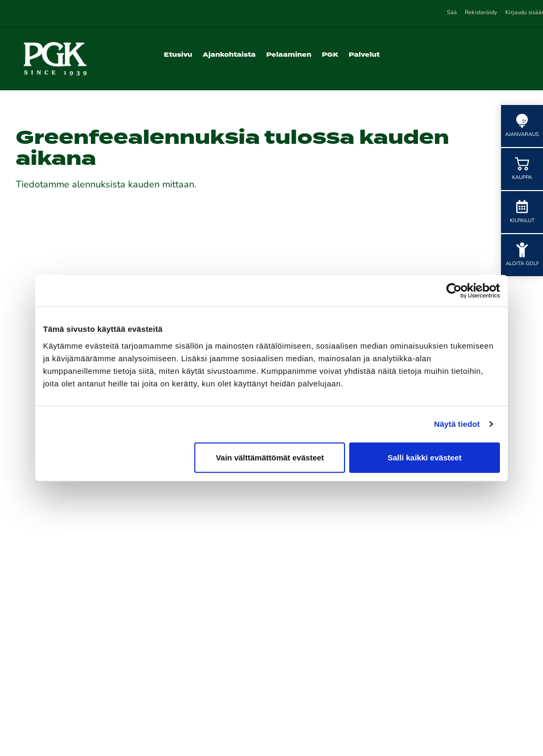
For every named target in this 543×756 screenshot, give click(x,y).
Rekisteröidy (481, 13)
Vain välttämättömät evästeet (270, 457)
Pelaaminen (289, 55)
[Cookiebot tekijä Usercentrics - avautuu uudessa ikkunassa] (454, 291)
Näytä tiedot (457, 424)
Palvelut (364, 55)
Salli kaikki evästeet (425, 457)
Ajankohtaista (229, 55)
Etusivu (178, 55)
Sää (452, 13)
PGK (330, 55)
